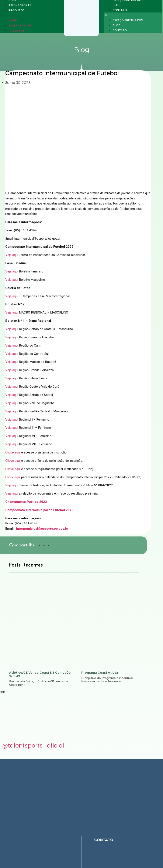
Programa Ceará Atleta (100, 673)
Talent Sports (20, 26)
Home (13, 20)
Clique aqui (13, 452)
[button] (133, 15)
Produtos (16, 31)
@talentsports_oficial (33, 747)
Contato (120, 30)
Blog (117, 25)
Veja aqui (12, 255)
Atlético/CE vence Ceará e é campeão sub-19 (40, 674)
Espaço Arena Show (128, 20)
